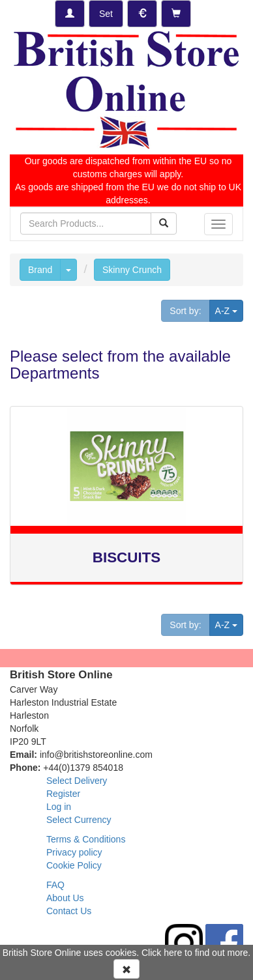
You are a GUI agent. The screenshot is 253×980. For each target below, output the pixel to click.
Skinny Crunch (132, 270)
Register (63, 794)
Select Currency (79, 820)
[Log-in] (70, 14)
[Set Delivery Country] (106, 14)
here (173, 953)
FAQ (55, 885)
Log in (59, 807)
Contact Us (69, 911)
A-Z (229, 310)
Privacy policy (74, 852)
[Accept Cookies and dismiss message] (126, 969)
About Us (65, 898)
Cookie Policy (74, 865)
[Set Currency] (142, 14)
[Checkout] (176, 14)
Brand (40, 270)
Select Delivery (77, 781)
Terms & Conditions (86, 839)
